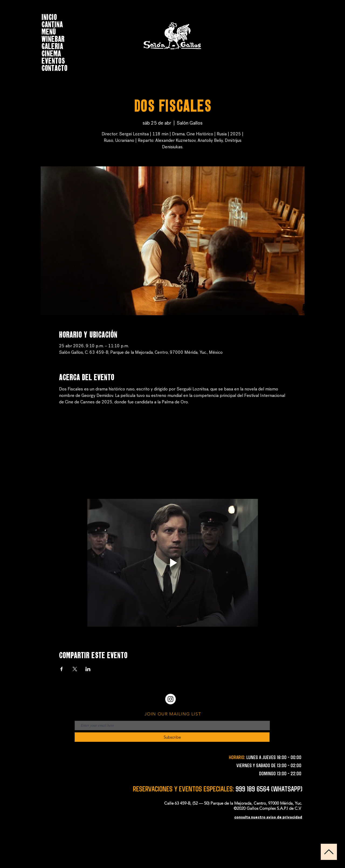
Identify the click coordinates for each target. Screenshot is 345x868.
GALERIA (52, 45)
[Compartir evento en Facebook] (62, 669)
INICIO (49, 16)
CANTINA (52, 24)
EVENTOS (53, 60)
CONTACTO (54, 67)
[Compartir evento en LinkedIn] (88, 669)
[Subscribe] (172, 737)
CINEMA (51, 53)
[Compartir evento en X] (75, 669)
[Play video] (173, 563)
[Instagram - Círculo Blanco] (170, 699)
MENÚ (49, 31)
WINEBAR (53, 38)
